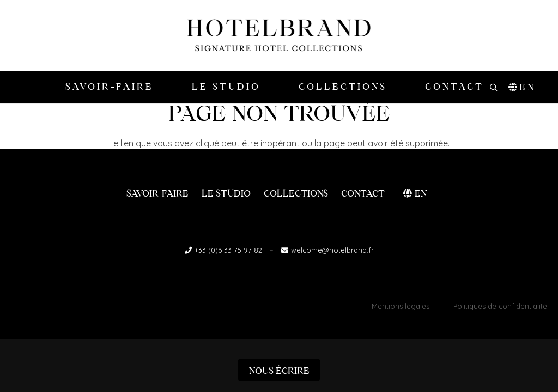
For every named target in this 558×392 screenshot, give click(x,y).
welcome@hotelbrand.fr (332, 250)
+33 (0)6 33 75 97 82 (228, 250)
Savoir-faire (157, 194)
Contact (363, 194)
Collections (296, 194)
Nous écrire (279, 371)
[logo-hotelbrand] (279, 35)
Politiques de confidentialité (500, 306)
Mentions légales (401, 306)
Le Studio (226, 194)
